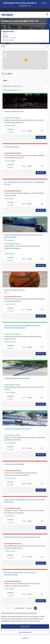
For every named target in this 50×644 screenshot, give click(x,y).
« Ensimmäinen (19, 608)
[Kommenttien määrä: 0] (42, 131)
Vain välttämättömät (25, 632)
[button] (26, 60)
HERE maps (44, 69)
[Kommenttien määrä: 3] (42, 484)
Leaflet (36, 69)
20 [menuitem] (19, 90)
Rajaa (25, 80)
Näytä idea (41, 137)
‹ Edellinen (29, 608)
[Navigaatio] (47, 14)
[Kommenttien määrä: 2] (42, 259)
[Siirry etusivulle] (8, 15)
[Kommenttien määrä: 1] (42, 347)
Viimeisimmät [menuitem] (17, 86)
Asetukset (25, 638)
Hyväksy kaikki (25, 626)
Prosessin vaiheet (8, 40)
